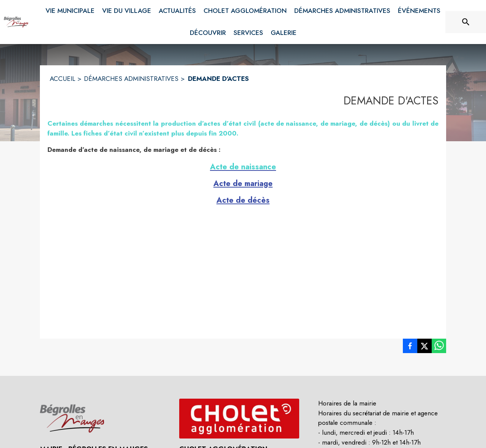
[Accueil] (16, 22)
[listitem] (410, 347)
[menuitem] (70, 9)
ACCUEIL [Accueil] (62, 79)
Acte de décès (243, 200)
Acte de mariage (243, 184)
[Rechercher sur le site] (466, 22)
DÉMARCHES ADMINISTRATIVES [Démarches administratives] (131, 79)
